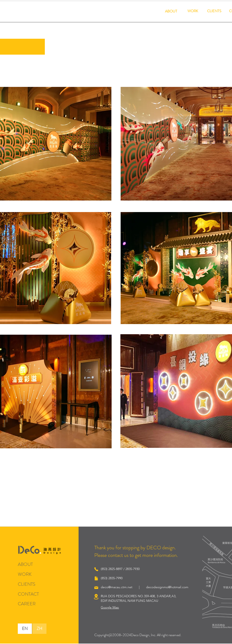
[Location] (96, 597)
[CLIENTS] (214, 11)
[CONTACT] (31, 594)
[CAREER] (27, 604)
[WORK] (193, 11)
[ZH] (39, 629)
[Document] (96, 578)
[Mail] (96, 588)
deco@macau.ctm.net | (123, 587)
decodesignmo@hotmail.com (167, 587)
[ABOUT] (171, 11)
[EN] (25, 629)
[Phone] (96, 569)
